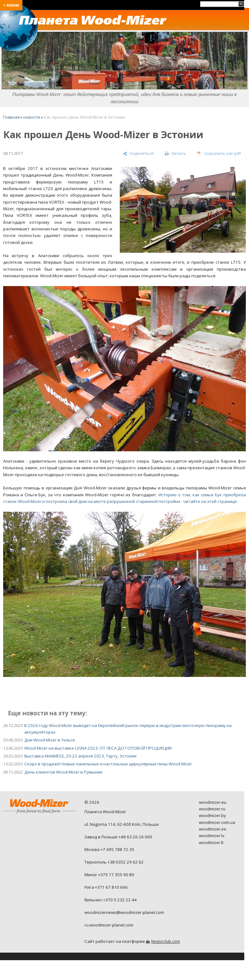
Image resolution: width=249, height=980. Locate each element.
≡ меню (11, 5)
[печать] (175, 154)
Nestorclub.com (166, 941)
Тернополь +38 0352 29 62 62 (114, 862)
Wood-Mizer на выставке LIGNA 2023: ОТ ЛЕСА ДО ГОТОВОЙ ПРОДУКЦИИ (98, 748)
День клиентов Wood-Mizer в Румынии (63, 772)
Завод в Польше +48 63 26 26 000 (118, 837)
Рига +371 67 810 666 (106, 887)
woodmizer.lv (212, 836)
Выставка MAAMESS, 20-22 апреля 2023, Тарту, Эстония (80, 756)
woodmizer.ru (212, 809)
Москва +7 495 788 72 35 (109, 849)
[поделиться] (138, 154)
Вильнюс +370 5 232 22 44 (111, 900)
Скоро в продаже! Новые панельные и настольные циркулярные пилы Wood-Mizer (108, 764)
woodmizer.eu (213, 802)
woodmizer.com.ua (217, 822)
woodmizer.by (212, 815)
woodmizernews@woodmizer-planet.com (124, 912)
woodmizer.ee (213, 829)
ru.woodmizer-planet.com (109, 925)
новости (32, 117)
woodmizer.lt (211, 842)
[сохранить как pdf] (219, 154)
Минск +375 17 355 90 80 (109, 875)
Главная (11, 117)
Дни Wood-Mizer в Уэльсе (50, 740)
